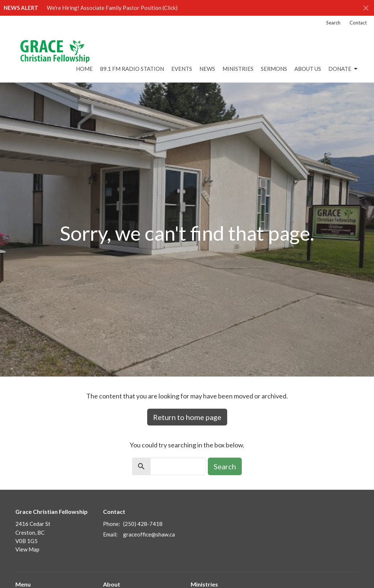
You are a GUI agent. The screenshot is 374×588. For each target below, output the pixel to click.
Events (182, 69)
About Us (308, 69)
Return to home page (187, 417)
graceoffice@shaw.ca (149, 534)
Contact (358, 23)
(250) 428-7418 (143, 524)
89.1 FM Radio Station (132, 69)
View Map (27, 549)
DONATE (344, 69)
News (207, 69)
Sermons (274, 69)
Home (84, 69)
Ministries (238, 69)
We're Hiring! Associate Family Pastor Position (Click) (112, 8)
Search (333, 23)
